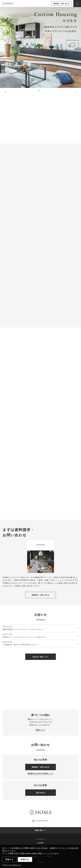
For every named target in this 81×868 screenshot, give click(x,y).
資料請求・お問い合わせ (61, 4)
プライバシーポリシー (12, 865)
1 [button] (40, 91)
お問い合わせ (45, 793)
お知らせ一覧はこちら (43, 657)
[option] (41, 47)
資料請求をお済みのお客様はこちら (41, 774)
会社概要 (41, 843)
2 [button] (42, 91)
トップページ (40, 839)
